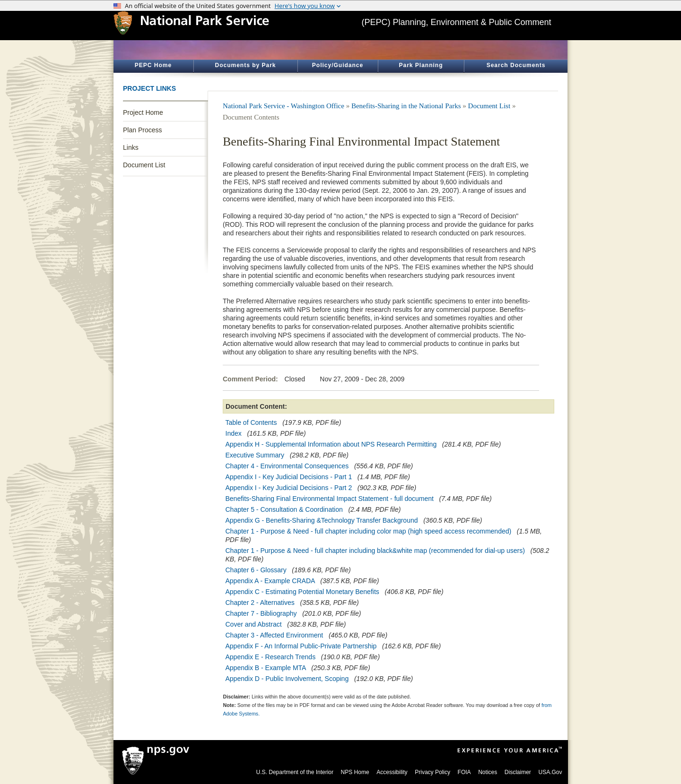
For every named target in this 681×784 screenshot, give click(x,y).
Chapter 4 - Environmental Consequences (288, 466)
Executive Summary (255, 455)
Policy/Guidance (338, 65)
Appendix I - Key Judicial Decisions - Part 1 (289, 477)
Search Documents (516, 65)
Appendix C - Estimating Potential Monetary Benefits (302, 592)
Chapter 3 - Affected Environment (275, 635)
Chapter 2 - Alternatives (260, 603)
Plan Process (142, 130)
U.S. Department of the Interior (295, 772)
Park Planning (421, 65)
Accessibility (392, 772)
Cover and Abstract (254, 624)
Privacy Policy (432, 772)
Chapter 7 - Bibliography (262, 613)
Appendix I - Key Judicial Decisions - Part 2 (289, 488)
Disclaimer (518, 772)
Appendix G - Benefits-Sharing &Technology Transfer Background (322, 520)
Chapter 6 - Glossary (256, 570)
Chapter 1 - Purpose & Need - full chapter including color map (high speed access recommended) (369, 531)
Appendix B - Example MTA (266, 668)
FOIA (464, 772)
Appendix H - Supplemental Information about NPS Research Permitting (332, 444)
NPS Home (355, 772)
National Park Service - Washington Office (284, 106)
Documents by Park (245, 65)
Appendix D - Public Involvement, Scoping (287, 679)
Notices (488, 772)
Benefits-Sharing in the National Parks (406, 106)
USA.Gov (550, 772)
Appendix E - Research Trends (272, 657)
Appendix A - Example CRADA (270, 581)
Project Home (143, 112)
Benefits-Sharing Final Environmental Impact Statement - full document (330, 499)
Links (131, 147)
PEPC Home (153, 65)
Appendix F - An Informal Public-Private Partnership (302, 646)
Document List (144, 165)
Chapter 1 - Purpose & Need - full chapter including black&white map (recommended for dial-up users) (375, 551)
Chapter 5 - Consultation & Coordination (284, 509)
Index (234, 433)
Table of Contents (251, 422)
